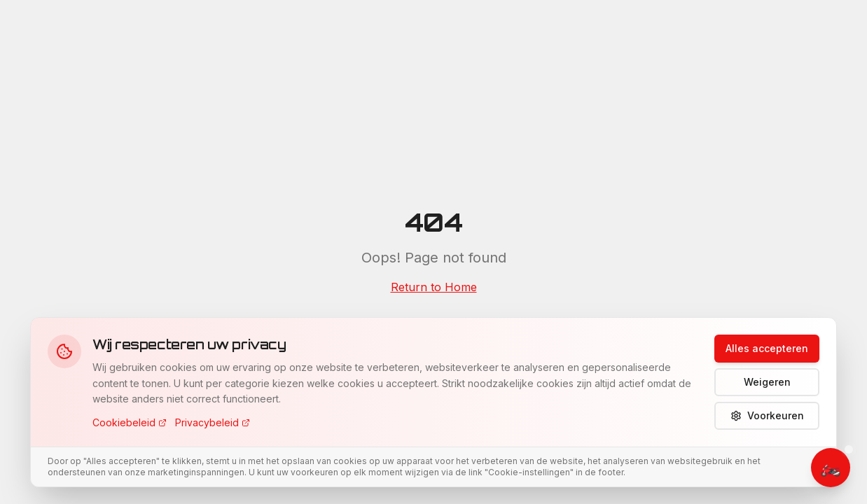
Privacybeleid (213, 422)
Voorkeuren (767, 415)
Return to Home (434, 287)
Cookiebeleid (130, 422)
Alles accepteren (767, 348)
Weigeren (767, 382)
